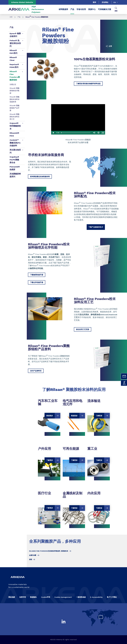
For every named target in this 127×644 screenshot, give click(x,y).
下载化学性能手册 (37, 282)
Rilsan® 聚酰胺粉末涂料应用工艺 (15, 117)
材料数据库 (63, 9)
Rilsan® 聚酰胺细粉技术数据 (15, 91)
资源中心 (92, 9)
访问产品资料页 (36, 371)
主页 (11, 17)
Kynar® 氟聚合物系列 (15, 35)
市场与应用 (81, 9)
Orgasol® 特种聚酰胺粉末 (15, 126)
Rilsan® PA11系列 (13, 52)
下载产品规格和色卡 (96, 227)
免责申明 (23, 597)
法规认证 (13, 84)
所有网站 (105, 2)
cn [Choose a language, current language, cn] (114, 2)
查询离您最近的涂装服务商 (40, 177)
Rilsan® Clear (13, 59)
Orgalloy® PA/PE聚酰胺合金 (14, 160)
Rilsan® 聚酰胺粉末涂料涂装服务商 (15, 99)
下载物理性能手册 (37, 275)
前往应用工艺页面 (83, 329)
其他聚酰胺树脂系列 (15, 175)
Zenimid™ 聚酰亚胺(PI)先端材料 (15, 143)
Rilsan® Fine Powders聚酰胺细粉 (15, 76)
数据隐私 (33, 597)
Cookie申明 (46, 597)
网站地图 (12, 597)
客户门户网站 (112, 597)
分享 (109, 46)
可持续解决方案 (105, 9)
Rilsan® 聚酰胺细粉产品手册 (15, 108)
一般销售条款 (81, 597)
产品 (72, 9)
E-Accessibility (96, 597)
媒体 (94, 2)
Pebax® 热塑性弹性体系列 (15, 43)
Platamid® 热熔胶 (15, 168)
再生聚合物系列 (15, 151)
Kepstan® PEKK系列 (14, 66)
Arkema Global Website (22, 2)
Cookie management (63, 597)
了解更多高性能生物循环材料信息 (88, 84)
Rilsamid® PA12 (14, 134)
